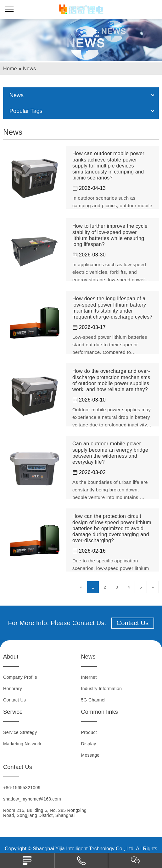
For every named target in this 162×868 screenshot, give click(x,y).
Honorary (13, 689)
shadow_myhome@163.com (32, 799)
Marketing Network (22, 744)
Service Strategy (20, 732)
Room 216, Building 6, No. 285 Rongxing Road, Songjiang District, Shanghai (45, 813)
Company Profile (20, 677)
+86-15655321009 (22, 788)
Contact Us (133, 623)
